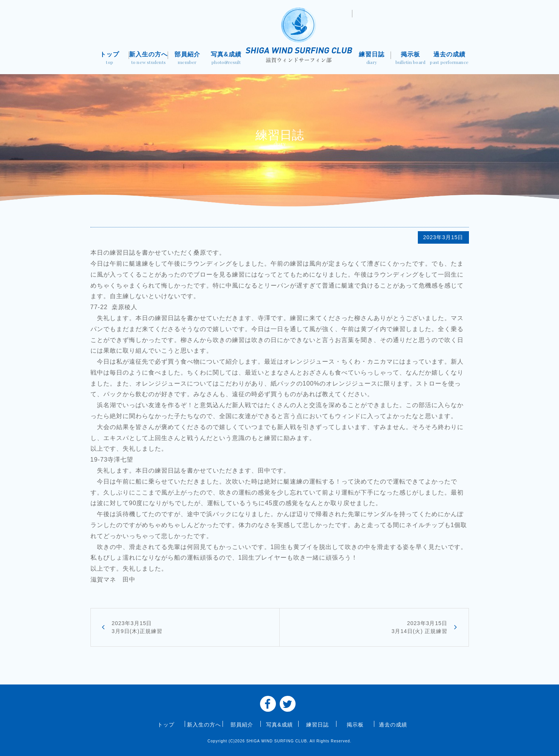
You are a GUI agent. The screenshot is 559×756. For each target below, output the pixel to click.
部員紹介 (188, 59)
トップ (110, 59)
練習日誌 (372, 59)
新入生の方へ (149, 59)
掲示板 (410, 59)
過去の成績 (449, 59)
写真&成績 (226, 59)
